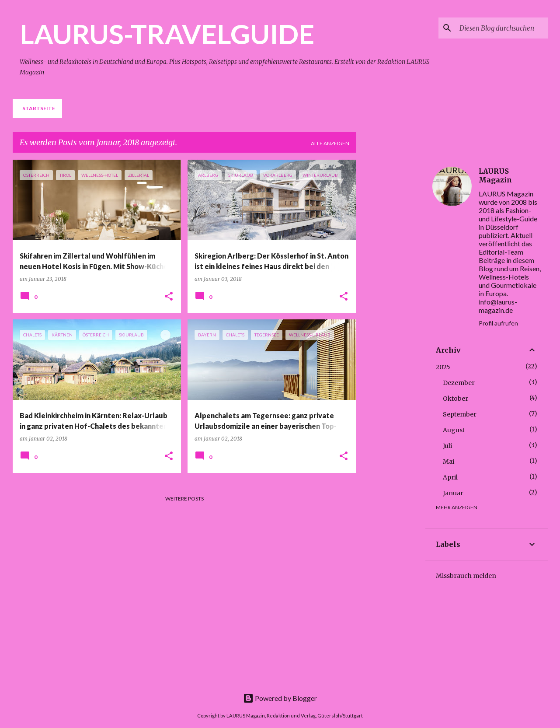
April (450, 477)
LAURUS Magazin (495, 175)
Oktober (456, 399)
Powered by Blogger (280, 698)
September (460, 414)
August (454, 430)
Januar (453, 493)
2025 (443, 367)
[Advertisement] (398, 291)
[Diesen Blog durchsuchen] (502, 28)
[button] (169, 297)
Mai (449, 462)
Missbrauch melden (466, 576)
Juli (447, 446)
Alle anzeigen (330, 143)
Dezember (459, 383)
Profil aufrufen (498, 323)
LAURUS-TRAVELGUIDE (167, 34)
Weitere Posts (184, 499)
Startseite (39, 108)
